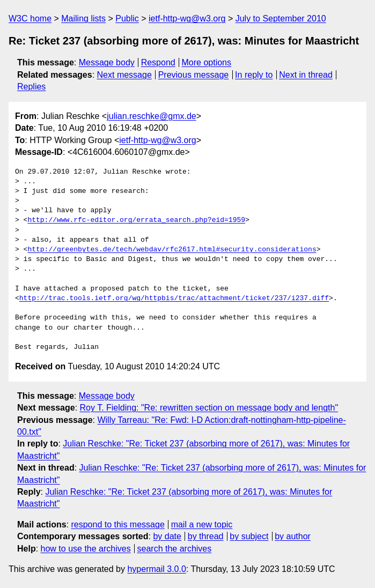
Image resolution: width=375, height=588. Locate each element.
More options (207, 62)
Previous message (194, 75)
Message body (107, 62)
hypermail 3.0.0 (156, 569)
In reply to (254, 75)
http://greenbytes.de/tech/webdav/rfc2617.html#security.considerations (172, 250)
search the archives (175, 549)
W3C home (30, 18)
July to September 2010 (281, 18)
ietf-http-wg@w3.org (187, 18)
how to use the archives (86, 549)
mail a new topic (202, 524)
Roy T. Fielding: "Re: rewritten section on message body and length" (209, 408)
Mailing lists (83, 18)
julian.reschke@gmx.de (152, 116)
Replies (31, 87)
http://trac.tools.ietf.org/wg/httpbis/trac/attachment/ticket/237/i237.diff (174, 299)
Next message (124, 75)
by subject (249, 536)
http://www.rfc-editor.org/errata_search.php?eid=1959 (136, 220)
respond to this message (117, 524)
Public (127, 18)
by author (293, 536)
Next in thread (306, 75)
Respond (158, 62)
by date (167, 536)
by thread (206, 536)
